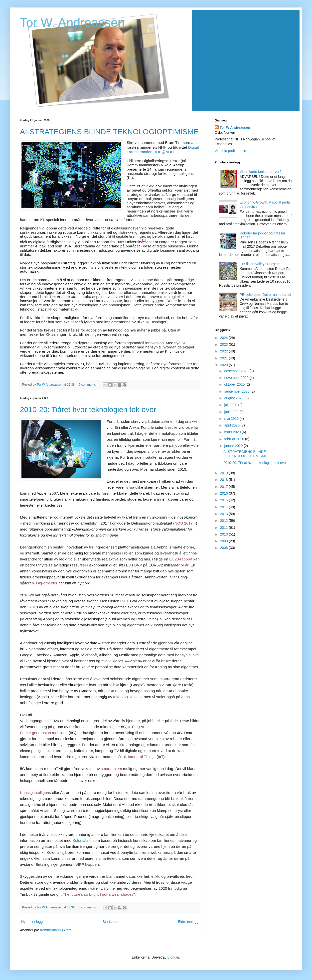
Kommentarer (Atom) (56, 930)
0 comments (87, 385)
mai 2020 (232, 419)
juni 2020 (232, 412)
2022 (225, 351)
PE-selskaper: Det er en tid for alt (265, 295)
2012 (225, 521)
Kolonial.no (82, 840)
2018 (225, 480)
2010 (225, 534)
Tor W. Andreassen (72, 23)
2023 (225, 344)
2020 (225, 365)
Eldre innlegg (188, 922)
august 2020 (234, 398)
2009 (225, 541)
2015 (225, 500)
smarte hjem (111, 769)
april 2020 (232, 425)
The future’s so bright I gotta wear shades (98, 894)
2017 (225, 487)
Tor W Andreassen (50, 385)
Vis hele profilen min (230, 151)
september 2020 (237, 391)
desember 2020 (237, 371)
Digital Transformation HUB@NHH (163, 150)
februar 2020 (234, 439)
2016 (225, 493)
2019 (225, 473)
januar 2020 (234, 446)
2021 (225, 358)
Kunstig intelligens (35, 793)
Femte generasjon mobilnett (44, 733)
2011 (225, 528)
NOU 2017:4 (185, 523)
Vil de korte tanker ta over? (260, 172)
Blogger (173, 957)
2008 (225, 548)
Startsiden (110, 922)
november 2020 (237, 378)
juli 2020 (231, 405)
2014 (225, 507)
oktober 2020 (235, 384)
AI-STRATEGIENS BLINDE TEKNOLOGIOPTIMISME (109, 132)
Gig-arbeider (47, 583)
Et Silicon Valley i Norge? (259, 264)
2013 (225, 514)
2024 (225, 338)
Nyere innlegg (32, 922)
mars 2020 (233, 432)
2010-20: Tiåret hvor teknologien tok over (88, 409)
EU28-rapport (181, 559)
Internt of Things (142, 757)
